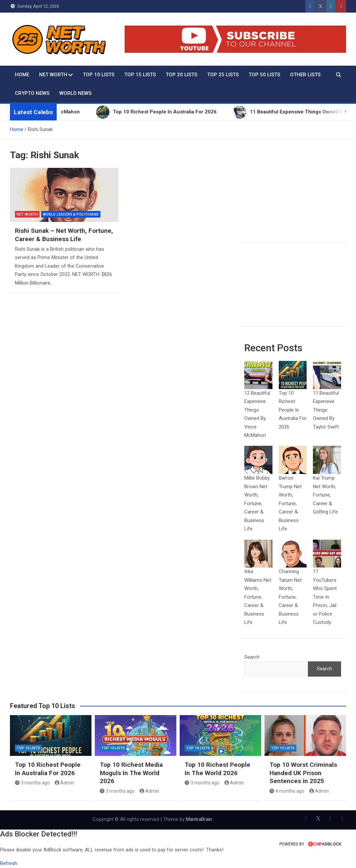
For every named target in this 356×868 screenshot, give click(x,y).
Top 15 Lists (140, 75)
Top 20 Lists (181, 75)
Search (252, 657)
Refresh (9, 863)
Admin (65, 783)
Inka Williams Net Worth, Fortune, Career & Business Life (258, 597)
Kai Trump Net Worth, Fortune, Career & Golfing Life (325, 495)
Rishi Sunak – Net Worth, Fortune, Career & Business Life (64, 235)
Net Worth (53, 75)
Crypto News (32, 93)
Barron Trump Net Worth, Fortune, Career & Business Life (290, 503)
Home (22, 75)
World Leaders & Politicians (71, 214)
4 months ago (287, 791)
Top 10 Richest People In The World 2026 (217, 769)
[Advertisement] (293, 196)
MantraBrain (199, 819)
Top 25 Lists (223, 75)
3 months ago (32, 783)
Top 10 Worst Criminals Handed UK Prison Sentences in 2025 (303, 773)
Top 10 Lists (99, 75)
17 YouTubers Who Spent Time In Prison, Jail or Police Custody (325, 597)
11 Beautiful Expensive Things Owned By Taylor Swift (326, 410)
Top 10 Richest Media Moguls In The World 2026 (131, 773)
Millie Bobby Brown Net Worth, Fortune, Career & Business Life (257, 503)
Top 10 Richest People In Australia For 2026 (293, 410)
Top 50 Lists (264, 75)
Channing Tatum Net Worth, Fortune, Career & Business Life (290, 597)
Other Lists (305, 75)
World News (75, 93)
